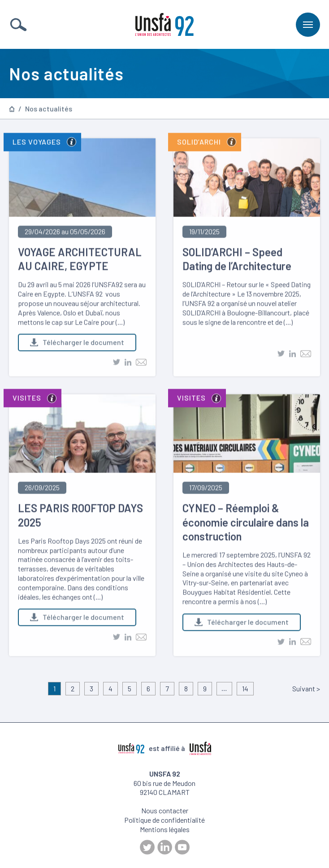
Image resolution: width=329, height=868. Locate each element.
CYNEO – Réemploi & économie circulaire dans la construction (246, 523)
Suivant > (306, 689)
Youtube (182, 847)
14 (245, 688)
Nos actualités (49, 109)
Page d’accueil (12, 109)
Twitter (147, 847)
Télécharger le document (77, 344)
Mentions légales (165, 829)
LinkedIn (165, 847)
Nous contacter (165, 810)
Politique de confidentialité (164, 820)
